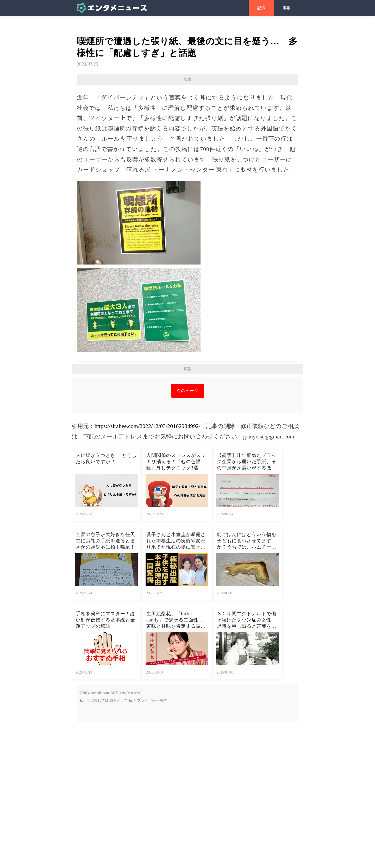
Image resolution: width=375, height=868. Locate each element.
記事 (261, 8)
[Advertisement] (187, 123)
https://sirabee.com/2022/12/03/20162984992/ (147, 572)
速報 (286, 8)
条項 (132, 846)
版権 (163, 846)
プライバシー (148, 846)
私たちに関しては (94, 846)
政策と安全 (119, 846)
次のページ (188, 536)
